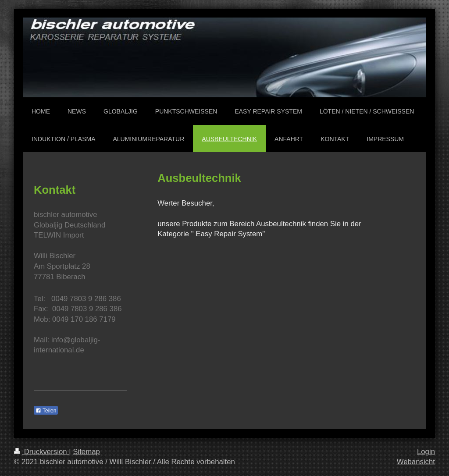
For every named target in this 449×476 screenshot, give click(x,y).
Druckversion (41, 452)
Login (426, 452)
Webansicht (416, 462)
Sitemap (86, 452)
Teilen (46, 411)
